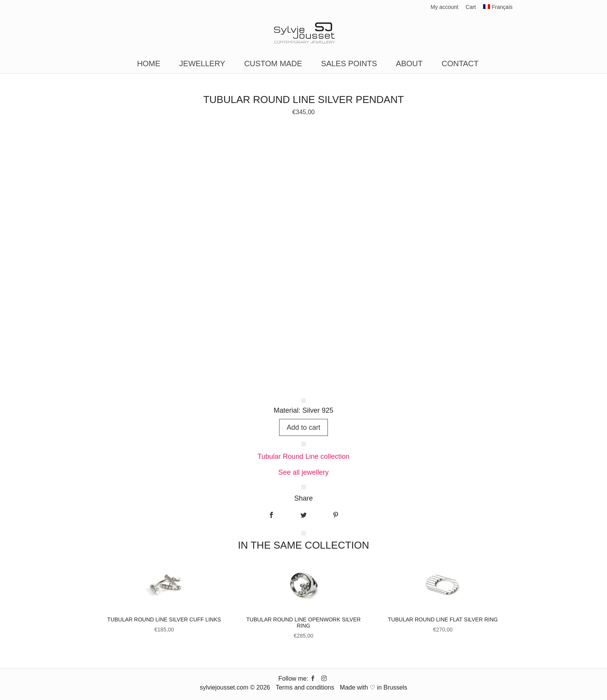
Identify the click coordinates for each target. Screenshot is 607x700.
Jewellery (202, 64)
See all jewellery (303, 472)
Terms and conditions (305, 687)
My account (444, 7)
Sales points (349, 64)
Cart (471, 7)
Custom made (273, 64)
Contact (460, 64)
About (409, 64)
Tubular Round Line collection (303, 456)
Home (149, 64)
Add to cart (303, 427)
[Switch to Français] (498, 9)
